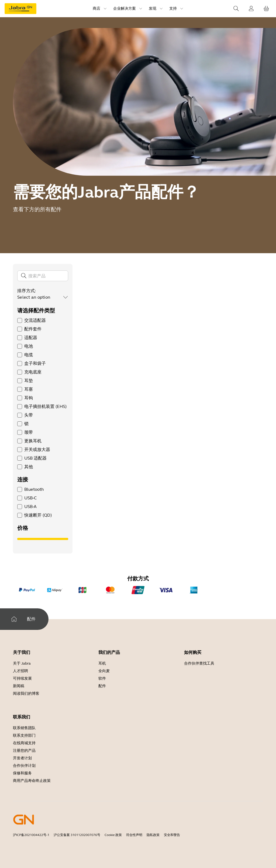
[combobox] (43, 297)
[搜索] (43, 276)
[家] (14, 619)
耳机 (102, 663)
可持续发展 (22, 678)
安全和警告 (172, 835)
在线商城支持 (24, 743)
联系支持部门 (24, 735)
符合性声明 (134, 835)
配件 (102, 686)
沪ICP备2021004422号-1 (31, 835)
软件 (102, 678)
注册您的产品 (24, 751)
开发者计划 (22, 758)
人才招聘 (20, 671)
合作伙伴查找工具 (199, 663)
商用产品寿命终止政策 (32, 781)
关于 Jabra (22, 663)
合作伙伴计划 (24, 766)
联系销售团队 (24, 728)
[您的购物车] (266, 9)
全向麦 (104, 671)
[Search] (236, 9)
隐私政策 (153, 835)
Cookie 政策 (113, 835)
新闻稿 (19, 686)
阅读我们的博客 (26, 694)
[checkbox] (20, 320)
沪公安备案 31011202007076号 (77, 835)
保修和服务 (22, 773)
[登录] (251, 9)
